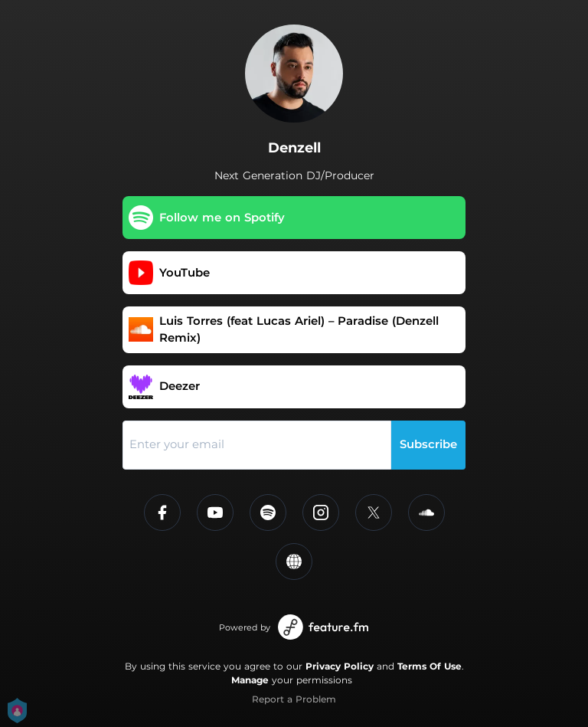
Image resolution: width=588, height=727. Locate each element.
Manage (250, 680)
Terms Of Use (430, 666)
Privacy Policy (340, 666)
